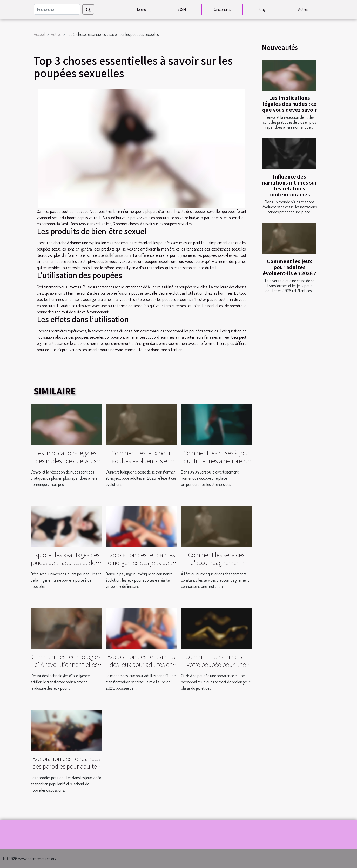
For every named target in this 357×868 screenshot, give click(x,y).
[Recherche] (57, 9)
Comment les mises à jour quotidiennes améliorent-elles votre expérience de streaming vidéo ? (216, 464)
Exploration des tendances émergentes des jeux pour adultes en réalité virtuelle (141, 562)
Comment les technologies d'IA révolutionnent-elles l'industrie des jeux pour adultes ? (66, 668)
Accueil (39, 34)
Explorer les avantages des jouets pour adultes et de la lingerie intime (66, 562)
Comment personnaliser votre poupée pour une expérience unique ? (216, 664)
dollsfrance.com (118, 255)
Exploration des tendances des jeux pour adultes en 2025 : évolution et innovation (141, 668)
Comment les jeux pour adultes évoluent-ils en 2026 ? (289, 267)
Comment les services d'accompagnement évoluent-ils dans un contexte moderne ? (216, 566)
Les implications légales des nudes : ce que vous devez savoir (290, 104)
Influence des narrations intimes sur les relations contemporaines (290, 185)
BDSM (181, 9)
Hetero (141, 9)
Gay (262, 9)
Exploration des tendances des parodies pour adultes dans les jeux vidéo (66, 766)
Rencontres (222, 9)
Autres (303, 9)
